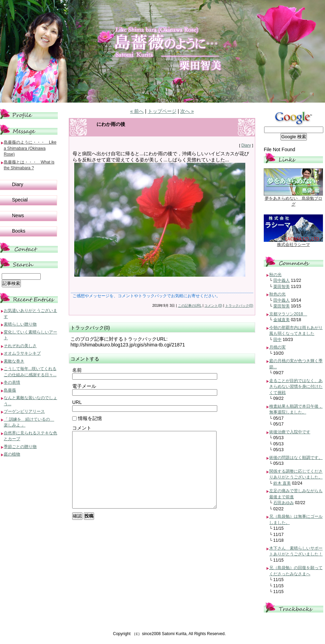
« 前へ (137, 111)
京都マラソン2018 (288, 314)
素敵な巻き (14, 361)
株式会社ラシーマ (294, 245)
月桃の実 (277, 347)
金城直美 (282, 320)
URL (77, 402)
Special (20, 200)
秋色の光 (277, 294)
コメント (82, 428)
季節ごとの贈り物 (20, 447)
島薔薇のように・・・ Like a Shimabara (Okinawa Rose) (30, 148)
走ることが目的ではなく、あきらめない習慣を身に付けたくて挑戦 (296, 387)
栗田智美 (282, 287)
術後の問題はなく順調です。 (296, 458)
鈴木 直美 (282, 483)
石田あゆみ (284, 503)
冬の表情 (12, 382)
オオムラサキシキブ (22, 353)
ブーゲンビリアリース (24, 411)
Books (19, 231)
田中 (277, 340)
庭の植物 (12, 454)
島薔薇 (10, 390)
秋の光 (275, 275)
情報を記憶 (87, 418)
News (18, 215)
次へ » (187, 111)
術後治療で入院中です (290, 432)
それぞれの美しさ (20, 346)
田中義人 (282, 280)
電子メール (84, 386)
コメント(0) (213, 306)
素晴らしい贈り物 (20, 324)
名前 (77, 370)
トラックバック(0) (239, 306)
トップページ (162, 111)
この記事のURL (190, 306)
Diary (246, 145)
